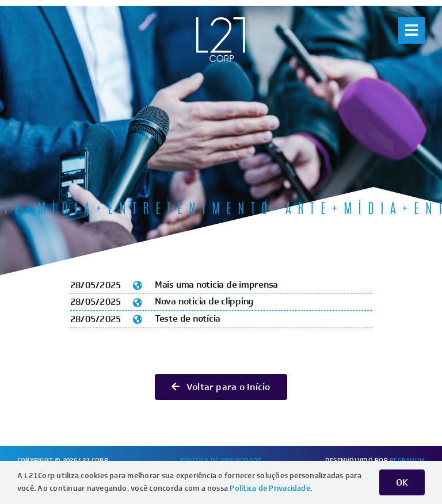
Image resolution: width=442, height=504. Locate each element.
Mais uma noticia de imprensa (216, 285)
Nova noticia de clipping (204, 301)
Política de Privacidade (270, 488)
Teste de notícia (188, 318)
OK (402, 482)
